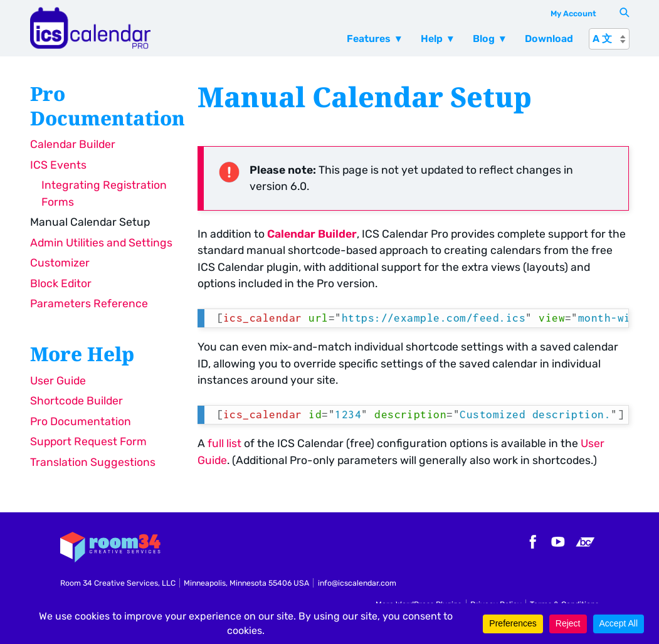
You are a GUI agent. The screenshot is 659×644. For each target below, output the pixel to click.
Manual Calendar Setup (90, 222)
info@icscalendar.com (357, 583)
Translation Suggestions (93, 462)
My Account (573, 13)
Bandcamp (585, 542)
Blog (484, 39)
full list (224, 443)
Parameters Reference (89, 304)
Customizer (60, 263)
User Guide (58, 381)
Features (369, 39)
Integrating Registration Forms (104, 193)
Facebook (531, 542)
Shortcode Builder (76, 401)
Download (549, 39)
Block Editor (61, 283)
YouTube (558, 542)
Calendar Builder (73, 144)
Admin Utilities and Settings (101, 243)
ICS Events (58, 165)
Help (432, 39)
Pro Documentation (81, 421)
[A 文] (609, 39)
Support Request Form (88, 441)
